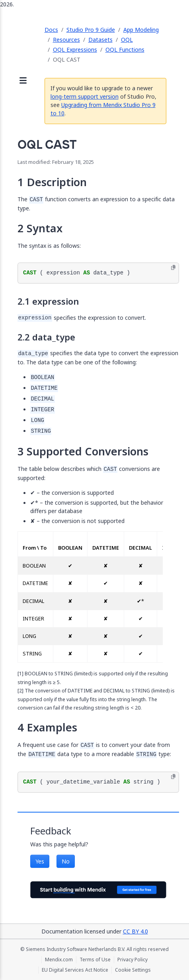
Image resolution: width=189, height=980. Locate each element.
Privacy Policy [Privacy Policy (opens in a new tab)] (132, 960)
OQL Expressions (75, 50)
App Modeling (141, 30)
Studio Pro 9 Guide (91, 30)
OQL (127, 40)
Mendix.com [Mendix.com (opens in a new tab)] (59, 960)
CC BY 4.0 (135, 931)
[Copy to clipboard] (173, 268)
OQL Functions (125, 50)
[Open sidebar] (23, 81)
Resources (66, 40)
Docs (51, 30)
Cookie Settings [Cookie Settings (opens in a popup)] (133, 970)
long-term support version (85, 96)
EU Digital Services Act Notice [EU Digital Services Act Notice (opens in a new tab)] (75, 970)
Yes (40, 861)
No (66, 861)
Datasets (100, 40)
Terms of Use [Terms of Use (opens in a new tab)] (95, 960)
